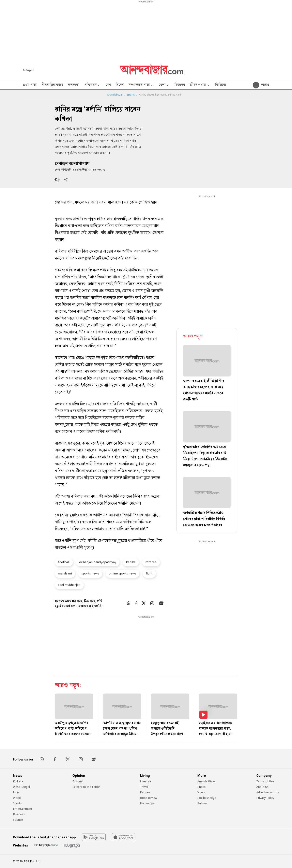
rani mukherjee (69, 585)
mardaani (65, 573)
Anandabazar (115, 95)
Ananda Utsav (206, 781)
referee (151, 562)
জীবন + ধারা (200, 85)
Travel (144, 787)
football (64, 562)
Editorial (78, 781)
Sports (131, 95)
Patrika (202, 803)
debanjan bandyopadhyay (98, 562)
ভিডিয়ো (221, 85)
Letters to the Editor (86, 787)
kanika (131, 562)
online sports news (122, 573)
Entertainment (23, 809)
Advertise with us (268, 792)
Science (18, 820)
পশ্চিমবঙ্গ (93, 85)
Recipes (145, 792)
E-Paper (28, 70)
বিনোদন (180, 85)
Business (19, 814)
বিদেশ (120, 85)
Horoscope (147, 803)
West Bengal (21, 787)
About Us (262, 787)
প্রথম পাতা (30, 85)
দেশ (108, 85)
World (17, 798)
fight (149, 573)
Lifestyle (146, 781)
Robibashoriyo (207, 798)
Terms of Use (265, 781)
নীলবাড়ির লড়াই (52, 85)
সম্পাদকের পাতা (141, 85)
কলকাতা (74, 85)
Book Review (149, 798)
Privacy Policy (265, 798)
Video (201, 792)
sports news (90, 573)
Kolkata (18, 781)
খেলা (164, 85)
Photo (202, 787)
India (16, 792)
